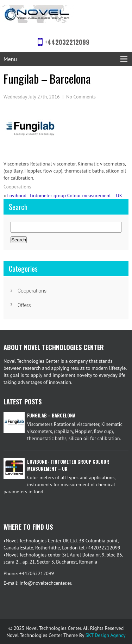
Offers (24, 305)
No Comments (81, 97)
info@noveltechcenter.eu (46, 583)
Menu (10, 59)
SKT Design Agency (106, 635)
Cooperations (17, 187)
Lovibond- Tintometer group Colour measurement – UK (65, 195)
